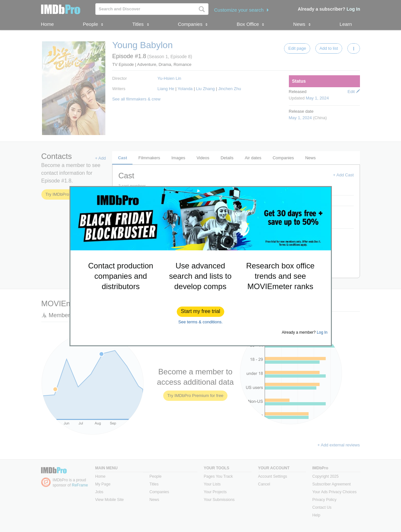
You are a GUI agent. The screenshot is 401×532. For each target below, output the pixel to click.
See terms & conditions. (200, 322)
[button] (201, 312)
